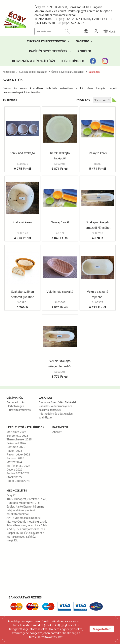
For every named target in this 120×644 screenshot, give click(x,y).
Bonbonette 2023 (17, 436)
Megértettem (102, 629)
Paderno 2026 (15, 458)
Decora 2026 (14, 469)
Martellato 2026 (16, 432)
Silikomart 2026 (16, 443)
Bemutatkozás (16, 402)
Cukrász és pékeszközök (33, 72)
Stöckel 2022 (15, 477)
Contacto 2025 (16, 447)
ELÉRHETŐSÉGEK (72, 61)
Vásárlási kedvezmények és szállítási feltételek (55, 408)
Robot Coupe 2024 (18, 481)
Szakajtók (94, 72)
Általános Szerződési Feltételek (58, 402)
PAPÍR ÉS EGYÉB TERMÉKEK (48, 51)
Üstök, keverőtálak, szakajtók (68, 72)
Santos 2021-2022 (18, 473)
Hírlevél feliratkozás (19, 410)
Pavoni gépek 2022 (18, 454)
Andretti (57, 432)
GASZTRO (82, 41)
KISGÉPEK (84, 51)
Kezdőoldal (9, 72)
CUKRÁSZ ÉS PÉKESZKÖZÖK (46, 41)
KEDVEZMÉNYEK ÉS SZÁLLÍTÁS (33, 61)
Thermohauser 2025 (19, 439)
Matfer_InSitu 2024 (18, 466)
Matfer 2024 (14, 462)
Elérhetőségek (15, 406)
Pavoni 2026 (14, 451)
